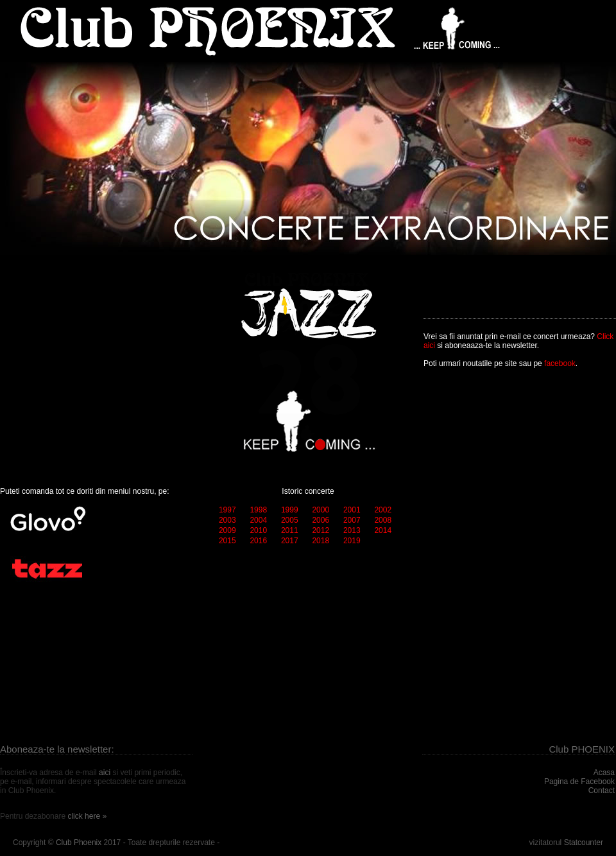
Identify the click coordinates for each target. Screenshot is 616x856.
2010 (258, 530)
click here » (87, 816)
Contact (602, 790)
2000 (321, 510)
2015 (227, 541)
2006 (321, 520)
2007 (352, 520)
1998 (258, 510)
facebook (560, 363)
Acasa (604, 773)
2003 (227, 520)
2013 (352, 530)
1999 (290, 510)
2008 (383, 520)
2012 (321, 530)
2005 (290, 520)
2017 (290, 541)
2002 (383, 510)
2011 (290, 530)
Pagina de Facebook (579, 782)
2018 (321, 541)
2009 (227, 530)
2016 (258, 541)
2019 (352, 541)
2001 (352, 510)
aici (105, 773)
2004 (258, 520)
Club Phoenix (79, 843)
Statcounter (584, 843)
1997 (227, 510)
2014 (383, 530)
